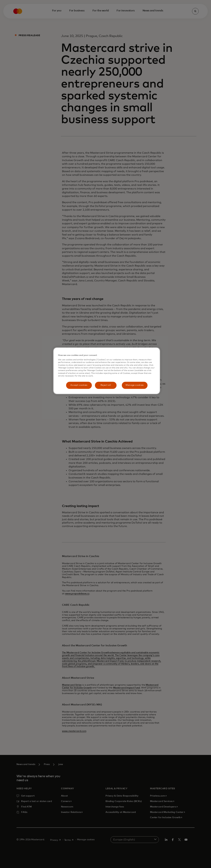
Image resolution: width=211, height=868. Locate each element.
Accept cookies (79, 385)
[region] (107, 371)
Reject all (106, 385)
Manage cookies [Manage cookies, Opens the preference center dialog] (135, 385)
